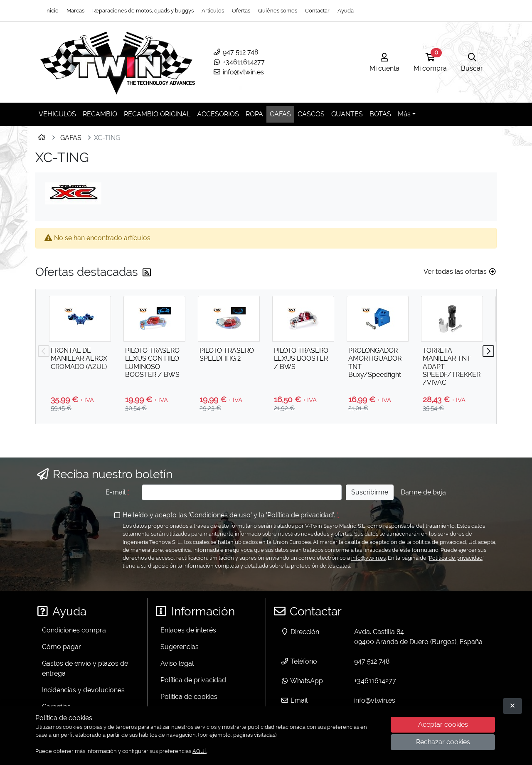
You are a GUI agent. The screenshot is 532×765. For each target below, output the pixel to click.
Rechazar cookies (443, 742)
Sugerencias (180, 647)
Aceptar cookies (443, 724)
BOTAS (380, 114)
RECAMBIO (100, 114)
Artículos (213, 11)
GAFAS (280, 114)
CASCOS (311, 114)
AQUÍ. (199, 751)
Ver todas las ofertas (460, 272)
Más (404, 114)
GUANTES (347, 114)
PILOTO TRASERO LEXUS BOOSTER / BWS (301, 358)
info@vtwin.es (238, 72)
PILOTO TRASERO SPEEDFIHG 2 (227, 354)
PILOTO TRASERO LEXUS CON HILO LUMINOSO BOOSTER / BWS (152, 363)
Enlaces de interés (188, 630)
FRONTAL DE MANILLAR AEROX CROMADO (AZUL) (79, 358)
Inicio (52, 11)
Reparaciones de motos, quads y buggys (143, 11)
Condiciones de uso (220, 515)
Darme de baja (423, 492)
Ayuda (346, 11)
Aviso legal (177, 663)
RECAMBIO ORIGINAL (157, 114)
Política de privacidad (300, 515)
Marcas (75, 11)
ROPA (254, 114)
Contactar (317, 11)
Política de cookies (189, 697)
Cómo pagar (62, 647)
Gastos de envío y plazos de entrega (85, 668)
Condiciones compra (74, 630)
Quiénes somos (278, 11)
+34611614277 (239, 62)
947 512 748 (235, 52)
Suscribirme (370, 492)
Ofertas (241, 11)
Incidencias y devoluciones (83, 690)
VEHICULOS (57, 114)
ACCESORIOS (218, 114)
